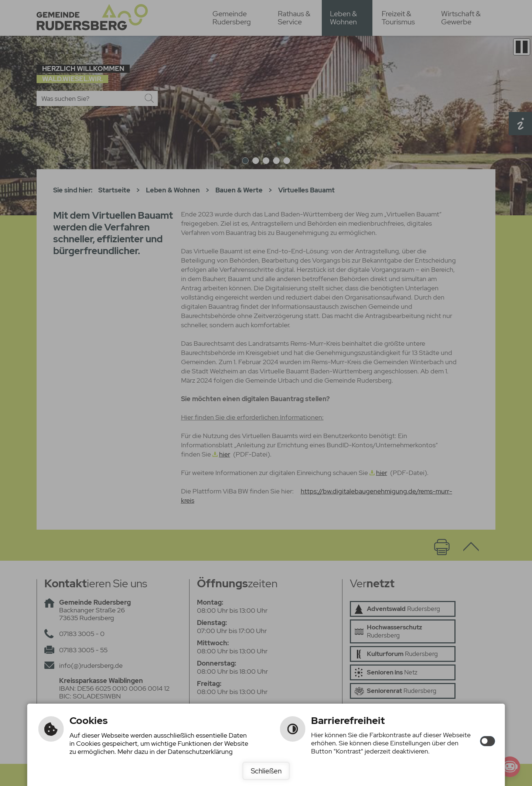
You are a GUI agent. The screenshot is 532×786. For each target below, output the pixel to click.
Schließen (266, 771)
